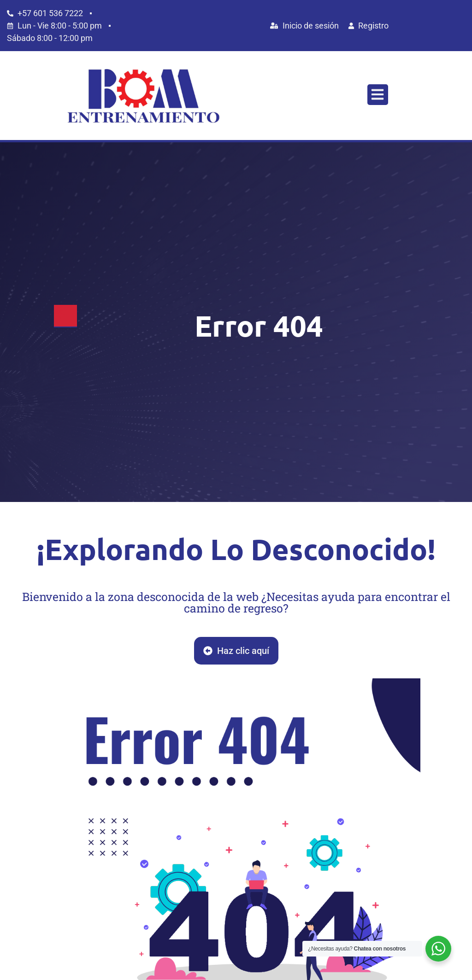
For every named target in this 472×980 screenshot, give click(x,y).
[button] (378, 95)
